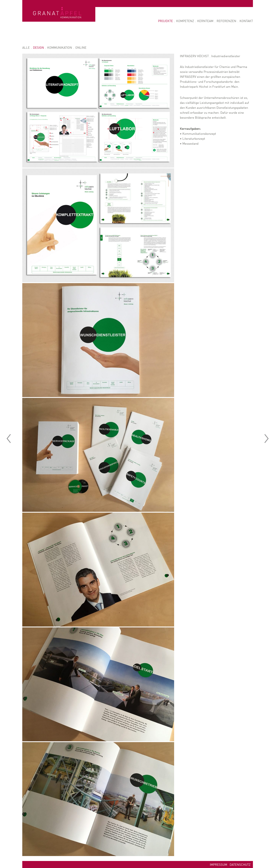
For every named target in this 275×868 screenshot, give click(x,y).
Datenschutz (240, 864)
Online (81, 47)
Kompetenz (185, 21)
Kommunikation (60, 47)
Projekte (165, 21)
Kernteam (205, 21)
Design (38, 47)
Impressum (218, 864)
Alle (26, 47)
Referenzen (226, 21)
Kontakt (246, 21)
